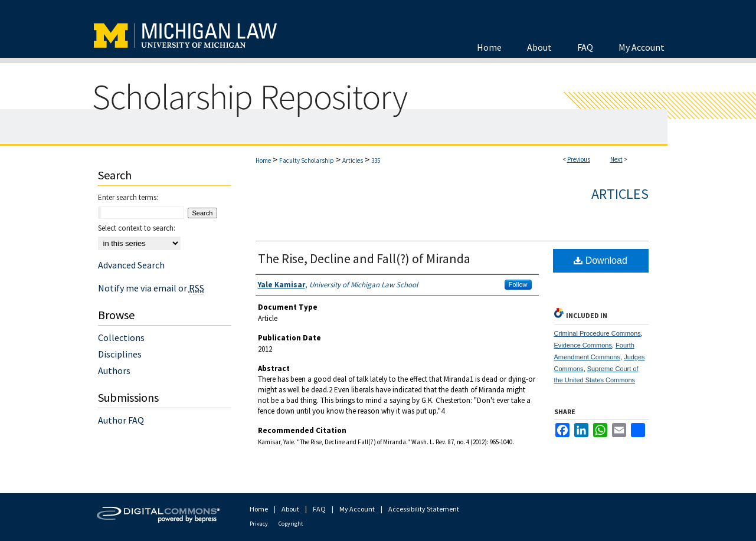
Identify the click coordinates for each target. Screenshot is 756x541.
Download (600, 260)
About (290, 509)
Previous (579, 159)
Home (263, 160)
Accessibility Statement (424, 509)
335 (376, 160)
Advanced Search (131, 265)
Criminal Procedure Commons (598, 333)
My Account (357, 509)
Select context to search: (137, 228)
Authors (114, 370)
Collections (121, 337)
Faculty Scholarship (307, 160)
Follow (518, 284)
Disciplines (120, 354)
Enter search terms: (128, 197)
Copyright (291, 524)
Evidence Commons (583, 345)
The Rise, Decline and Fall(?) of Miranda (364, 258)
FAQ (319, 509)
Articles (353, 160)
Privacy (259, 524)
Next (616, 159)
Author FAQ (121, 420)
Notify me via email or (151, 288)
